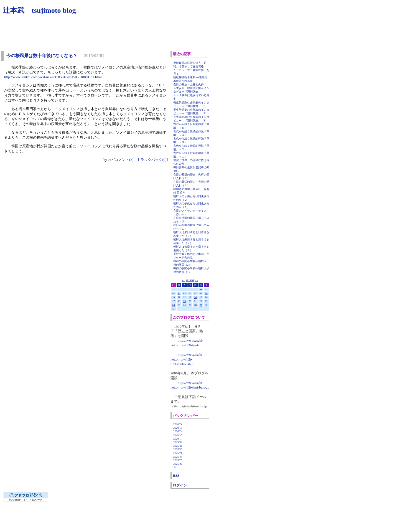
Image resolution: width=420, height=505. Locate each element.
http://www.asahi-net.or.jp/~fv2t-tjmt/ (187, 343)
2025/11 (178, 446)
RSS (176, 475)
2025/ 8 (177, 457)
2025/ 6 (177, 464)
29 (201, 305)
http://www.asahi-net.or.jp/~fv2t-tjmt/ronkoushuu (187, 359)
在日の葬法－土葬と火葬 (189, 84)
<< (184, 280)
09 (206, 293)
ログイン (180, 485)
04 (179, 293)
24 (173, 305)
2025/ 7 (177, 460)
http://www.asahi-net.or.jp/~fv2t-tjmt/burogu (190, 385)
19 (184, 301)
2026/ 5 (177, 424)
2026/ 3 (177, 431)
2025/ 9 (177, 453)
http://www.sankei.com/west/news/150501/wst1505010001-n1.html (53, 77)
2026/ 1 (177, 439)
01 (201, 290)
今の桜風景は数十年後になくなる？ (42, 56)
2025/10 (178, 449)
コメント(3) (124, 160)
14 (195, 297)
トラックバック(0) (152, 160)
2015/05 (190, 280)
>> (196, 280)
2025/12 (178, 442)
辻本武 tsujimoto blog (39, 10)
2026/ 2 (177, 435)
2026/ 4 (177, 428)
